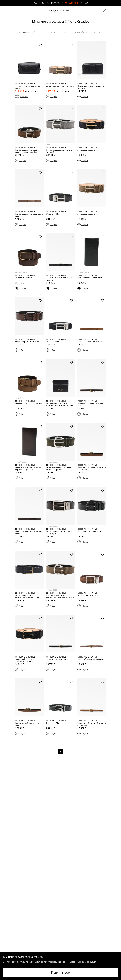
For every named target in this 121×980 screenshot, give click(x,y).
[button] (60, 966)
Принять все (60, 972)
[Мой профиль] (105, 11)
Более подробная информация (83, 962)
